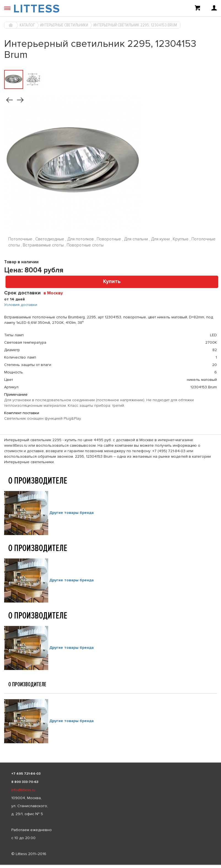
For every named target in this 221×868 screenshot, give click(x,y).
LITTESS (37, 9)
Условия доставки (21, 305)
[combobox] (55, 293)
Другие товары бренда (72, 513)
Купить (112, 282)
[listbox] (110, 865)
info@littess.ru (23, 790)
